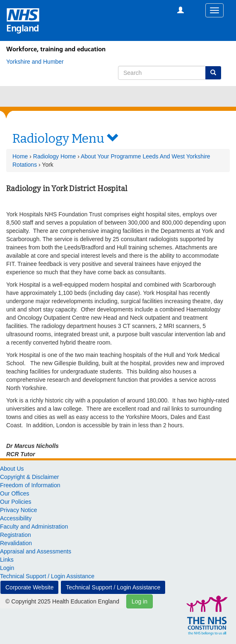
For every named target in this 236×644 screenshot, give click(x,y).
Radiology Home (55, 156)
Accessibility (16, 518)
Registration (16, 535)
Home (20, 156)
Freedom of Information (30, 485)
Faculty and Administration (34, 527)
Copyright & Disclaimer (29, 477)
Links (7, 560)
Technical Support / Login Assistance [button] (113, 587)
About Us (12, 469)
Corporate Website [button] (29, 587)
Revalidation (16, 543)
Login (7, 568)
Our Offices (15, 493)
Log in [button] (140, 601)
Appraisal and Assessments (36, 551)
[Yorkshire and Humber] (35, 62)
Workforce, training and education (56, 49)
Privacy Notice (18, 510)
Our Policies (16, 502)
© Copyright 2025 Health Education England (62, 601)
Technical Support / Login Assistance (47, 576)
